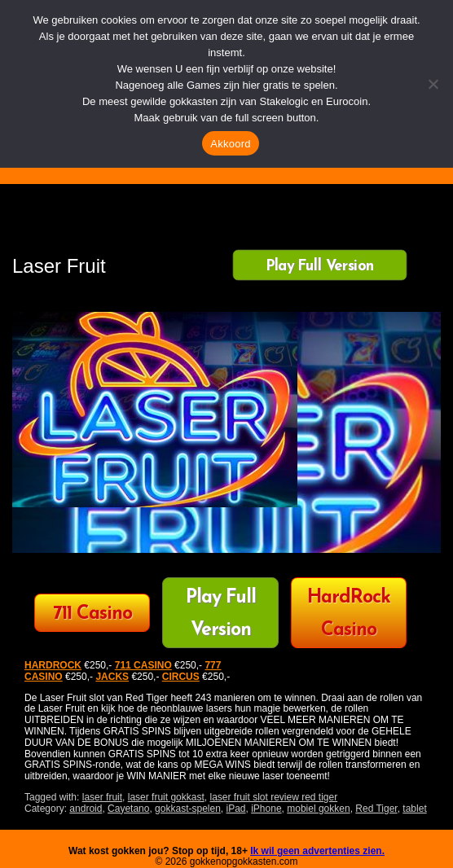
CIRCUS (181, 677)
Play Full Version (320, 266)
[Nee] (433, 84)
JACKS (112, 677)
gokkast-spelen (188, 809)
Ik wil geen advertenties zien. (317, 851)
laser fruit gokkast (166, 797)
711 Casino (92, 614)
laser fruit (102, 797)
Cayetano (128, 809)
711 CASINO (143, 665)
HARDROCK (53, 665)
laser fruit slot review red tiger (273, 797)
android (86, 809)
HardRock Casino (349, 614)
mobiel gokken (318, 809)
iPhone (266, 809)
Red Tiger (376, 809)
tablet (414, 809)
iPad (236, 809)
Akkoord (230, 144)
